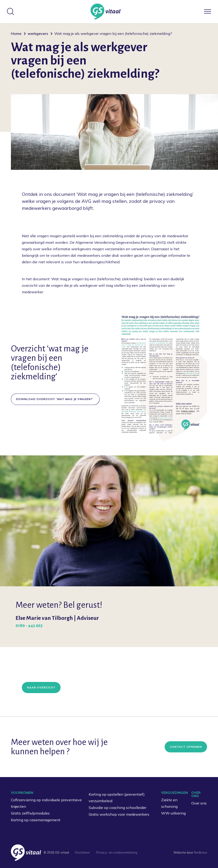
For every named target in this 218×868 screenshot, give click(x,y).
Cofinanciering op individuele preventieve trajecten (46, 803)
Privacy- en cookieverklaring (117, 852)
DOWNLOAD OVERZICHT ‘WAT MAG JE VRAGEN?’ (55, 399)
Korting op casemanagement (36, 820)
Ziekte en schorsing (169, 803)
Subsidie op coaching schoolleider (117, 808)
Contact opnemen (186, 747)
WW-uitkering (173, 813)
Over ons (199, 803)
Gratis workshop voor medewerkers (119, 814)
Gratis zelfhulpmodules (30, 813)
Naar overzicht (41, 687)
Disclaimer (83, 852)
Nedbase (201, 852)
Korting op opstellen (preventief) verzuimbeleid (117, 798)
